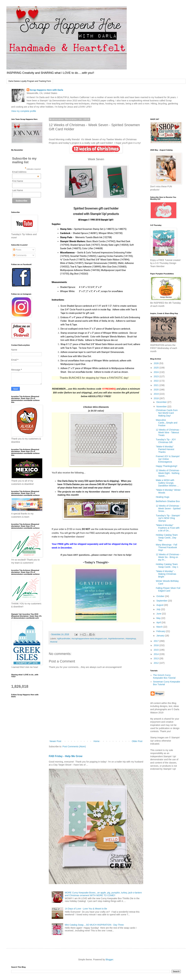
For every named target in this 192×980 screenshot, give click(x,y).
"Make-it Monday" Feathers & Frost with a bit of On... (168, 528)
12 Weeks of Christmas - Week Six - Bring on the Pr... (168, 557)
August (160, 605)
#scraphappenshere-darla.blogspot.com (89, 639)
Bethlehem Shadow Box (168, 501)
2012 (157, 663)
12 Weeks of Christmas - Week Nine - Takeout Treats (168, 432)
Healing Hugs (163, 497)
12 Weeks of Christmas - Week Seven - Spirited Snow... (168, 508)
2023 (157, 376)
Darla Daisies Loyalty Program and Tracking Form (30, 81)
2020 (157, 390)
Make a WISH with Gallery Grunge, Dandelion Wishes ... (167, 483)
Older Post (137, 741)
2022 (157, 381)
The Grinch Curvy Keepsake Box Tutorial (164, 676)
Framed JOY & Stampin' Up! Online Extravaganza (168, 459)
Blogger (109, 960)
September (162, 601)
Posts (17, 250)
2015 (157, 650)
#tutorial (54, 642)
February (161, 631)
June (159, 614)
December (162, 402)
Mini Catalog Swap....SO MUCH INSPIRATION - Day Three (94, 925)
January (161, 636)
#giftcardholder (64, 639)
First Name (18, 181)
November (162, 407)
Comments (20, 255)
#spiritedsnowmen (116, 639)
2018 (157, 398)
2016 (157, 645)
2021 (157, 385)
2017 (157, 641)
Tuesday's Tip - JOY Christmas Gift (166, 441)
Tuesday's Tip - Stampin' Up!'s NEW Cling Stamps (168, 518)
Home (96, 741)
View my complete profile (24, 111)
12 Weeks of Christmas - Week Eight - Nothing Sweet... (168, 473)
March (160, 627)
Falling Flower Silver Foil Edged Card (168, 589)
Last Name (18, 190)
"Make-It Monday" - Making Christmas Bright (166, 574)
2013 (157, 658)
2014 (157, 654)
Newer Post (55, 741)
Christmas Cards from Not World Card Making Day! (167, 413)
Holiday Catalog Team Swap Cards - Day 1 (167, 566)
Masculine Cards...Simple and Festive (167, 423)
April (159, 622)
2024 (157, 372)
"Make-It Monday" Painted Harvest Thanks (165, 449)
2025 (157, 368)
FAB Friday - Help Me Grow (66, 756)
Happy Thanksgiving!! (167, 466)
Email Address (26, 172)
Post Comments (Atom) (74, 746)
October (161, 596)
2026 (157, 363)
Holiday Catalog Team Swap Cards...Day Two (167, 538)
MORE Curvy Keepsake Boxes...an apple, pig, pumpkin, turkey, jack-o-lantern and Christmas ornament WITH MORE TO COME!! (103, 894)
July (159, 609)
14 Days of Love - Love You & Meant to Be (86, 909)
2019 (157, 394)
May (159, 618)
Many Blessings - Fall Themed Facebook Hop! (166, 547)
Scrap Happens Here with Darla (47, 90)
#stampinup (131, 639)
